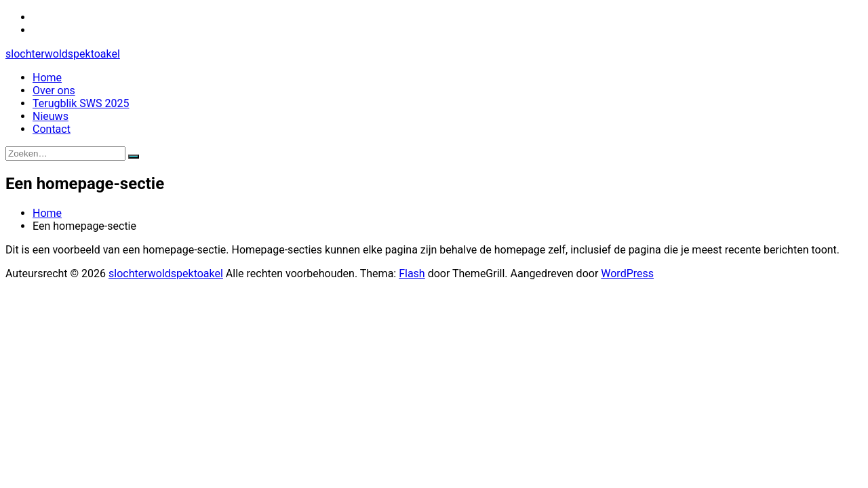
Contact (52, 129)
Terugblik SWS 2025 (81, 103)
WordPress (627, 273)
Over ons (54, 90)
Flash (412, 273)
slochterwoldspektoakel (63, 54)
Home (47, 78)
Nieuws (51, 116)
